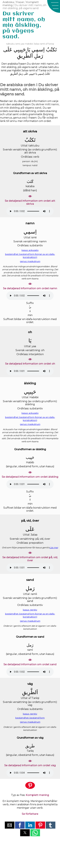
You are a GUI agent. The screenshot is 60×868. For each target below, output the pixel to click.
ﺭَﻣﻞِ (39, 56)
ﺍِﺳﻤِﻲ (38, 50)
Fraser (20, 2)
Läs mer (54, 548)
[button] (54, 6)
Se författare (30, 814)
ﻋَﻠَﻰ (8, 50)
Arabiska (8, 2)
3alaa (36, 44)
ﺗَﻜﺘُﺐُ (51, 50)
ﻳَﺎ (29, 50)
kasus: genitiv (30, 610)
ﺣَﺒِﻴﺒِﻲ (20, 50)
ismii (18, 44)
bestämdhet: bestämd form (30, 718)
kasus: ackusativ (30, 250)
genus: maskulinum (30, 261)
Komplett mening (37, 795)
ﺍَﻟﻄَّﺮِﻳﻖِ (25, 56)
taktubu (10, 44)
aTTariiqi (50, 44)
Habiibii (29, 44)
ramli (42, 44)
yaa (22, 44)
